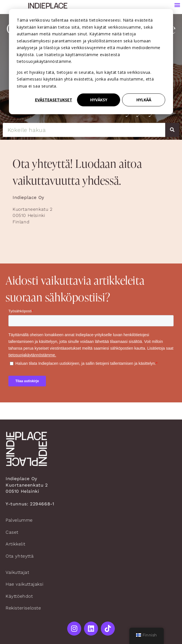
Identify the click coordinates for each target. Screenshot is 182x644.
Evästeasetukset (54, 100)
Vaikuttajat (17, 572)
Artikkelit (16, 544)
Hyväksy (99, 100)
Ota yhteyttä (20, 556)
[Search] (172, 130)
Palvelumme (19, 520)
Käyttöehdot (19, 596)
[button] (177, 5)
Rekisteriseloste (23, 608)
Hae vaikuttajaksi (25, 584)
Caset (12, 532)
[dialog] (91, 62)
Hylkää (144, 100)
